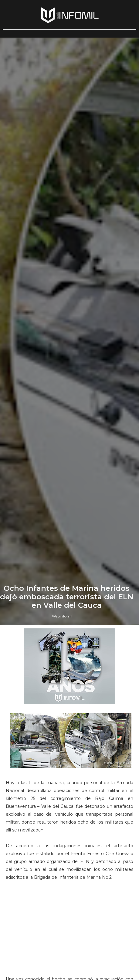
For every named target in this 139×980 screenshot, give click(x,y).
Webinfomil (62, 616)
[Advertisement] (69, 935)
